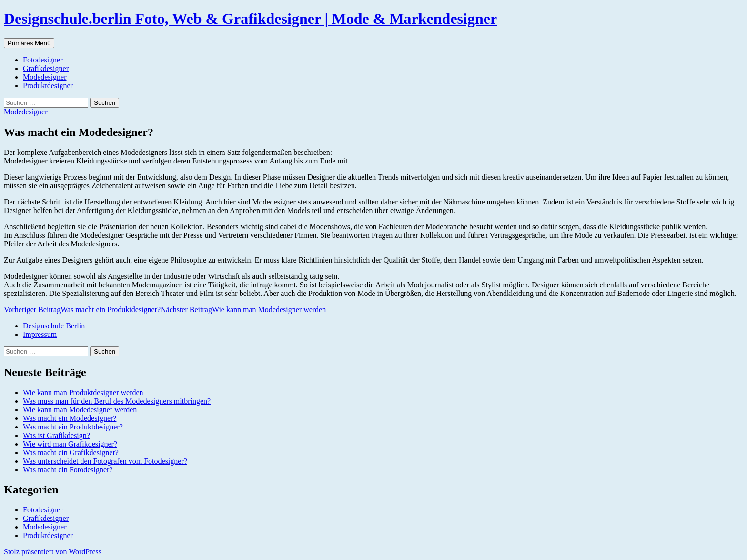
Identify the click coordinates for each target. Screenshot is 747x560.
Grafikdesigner (46, 68)
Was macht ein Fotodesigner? (68, 470)
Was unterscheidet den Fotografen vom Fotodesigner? (105, 461)
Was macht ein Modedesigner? (70, 418)
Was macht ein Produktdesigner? (82, 310)
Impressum (40, 334)
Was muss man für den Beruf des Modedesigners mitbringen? (117, 401)
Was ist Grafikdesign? (56, 435)
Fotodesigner (43, 60)
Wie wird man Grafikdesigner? (70, 444)
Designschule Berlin (54, 326)
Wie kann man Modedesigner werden (243, 310)
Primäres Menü (29, 43)
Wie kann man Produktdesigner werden (83, 392)
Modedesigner (45, 77)
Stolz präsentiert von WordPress (53, 552)
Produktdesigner (48, 86)
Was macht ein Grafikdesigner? (71, 453)
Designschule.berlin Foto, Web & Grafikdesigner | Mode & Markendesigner (250, 19)
